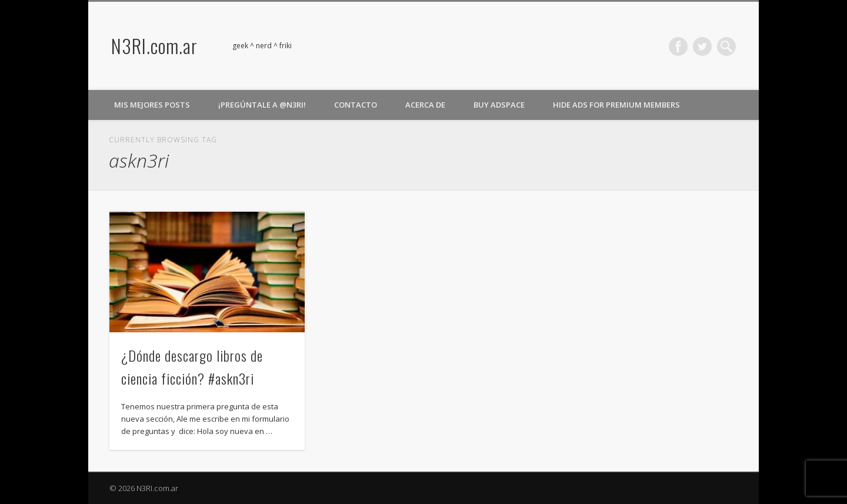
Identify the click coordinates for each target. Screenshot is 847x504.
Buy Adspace (499, 105)
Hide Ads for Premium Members (616, 105)
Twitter (702, 46)
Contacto (356, 105)
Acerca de (425, 105)
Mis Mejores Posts (152, 105)
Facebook (678, 46)
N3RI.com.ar (154, 46)
